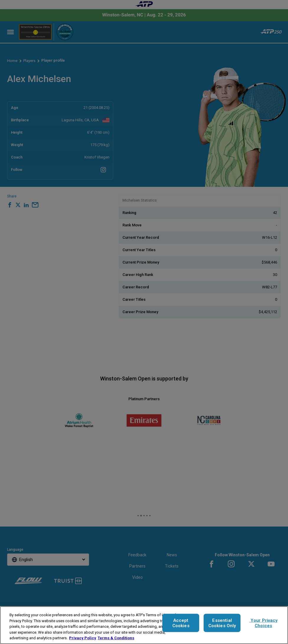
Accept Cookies (181, 623)
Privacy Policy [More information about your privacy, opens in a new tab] (83, 638)
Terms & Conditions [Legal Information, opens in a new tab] (116, 638)
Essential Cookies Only (222, 623)
